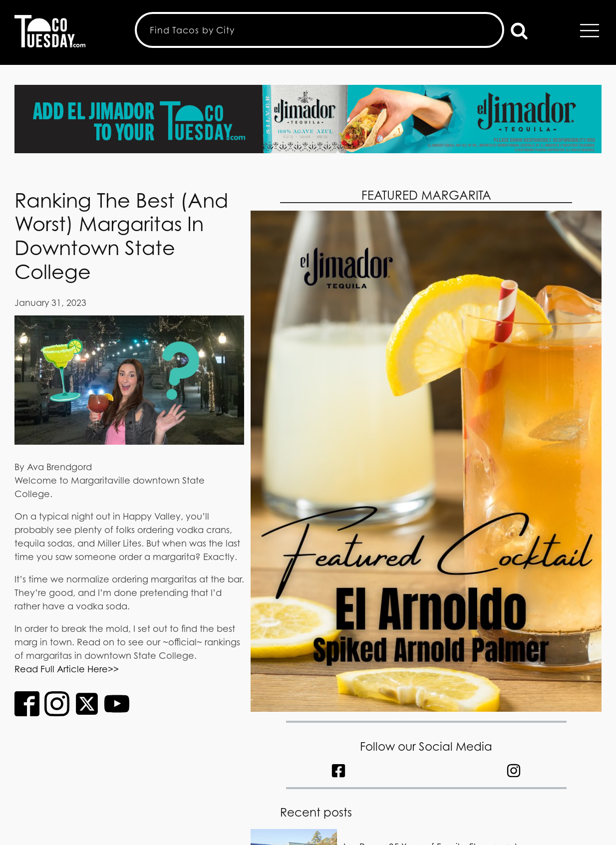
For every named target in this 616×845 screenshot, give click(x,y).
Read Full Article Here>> (67, 669)
